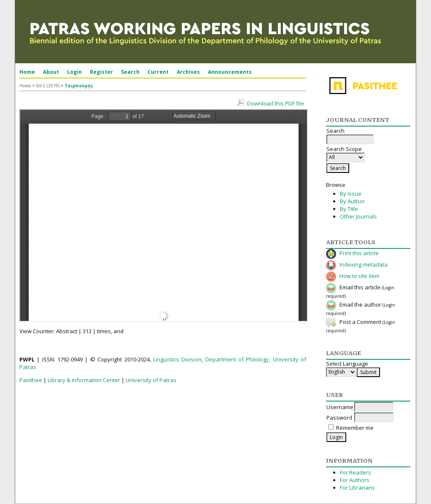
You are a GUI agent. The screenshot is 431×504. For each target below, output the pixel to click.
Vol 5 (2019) (48, 86)
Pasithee (31, 380)
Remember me (355, 428)
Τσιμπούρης (79, 86)
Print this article (359, 253)
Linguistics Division (177, 359)
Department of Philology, (238, 359)
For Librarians (357, 488)
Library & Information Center (84, 380)
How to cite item (360, 276)
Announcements (230, 72)
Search (130, 72)
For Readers (356, 472)
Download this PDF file (276, 103)
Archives (188, 72)
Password (339, 418)
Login (74, 72)
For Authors (355, 480)
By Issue (351, 194)
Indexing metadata (364, 264)
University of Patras (151, 380)
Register (101, 72)
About (51, 72)
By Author (352, 201)
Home (27, 72)
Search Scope (346, 153)
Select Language (347, 364)
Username (340, 407)
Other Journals (358, 216)
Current (158, 72)
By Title (349, 209)
